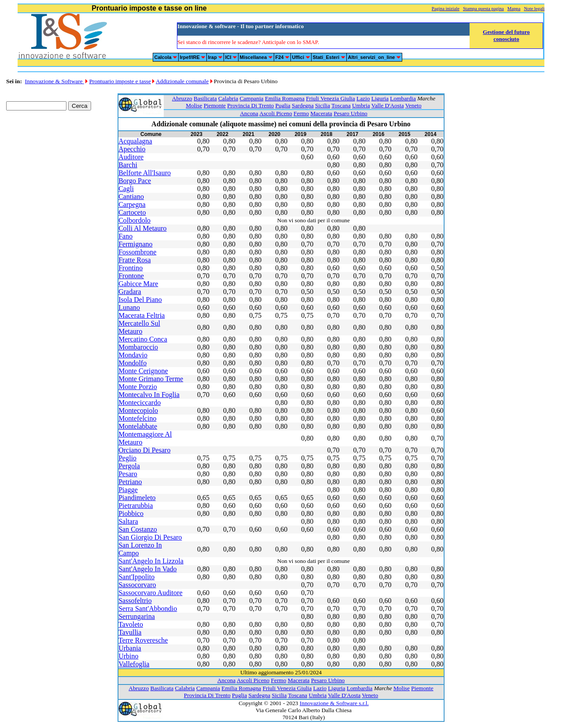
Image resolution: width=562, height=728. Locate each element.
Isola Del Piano (140, 300)
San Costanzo (138, 529)
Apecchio (132, 149)
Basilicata (205, 98)
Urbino (128, 656)
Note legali (534, 9)
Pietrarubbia (136, 506)
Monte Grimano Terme (151, 379)
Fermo (301, 113)
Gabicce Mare (138, 284)
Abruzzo (182, 98)
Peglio (127, 458)
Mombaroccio (138, 347)
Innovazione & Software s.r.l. (334, 703)
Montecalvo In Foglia (149, 395)
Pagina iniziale (446, 9)
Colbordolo (134, 220)
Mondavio (133, 355)
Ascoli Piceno (275, 113)
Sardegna (303, 105)
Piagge (128, 490)
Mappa (514, 9)
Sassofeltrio (135, 601)
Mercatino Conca (143, 339)
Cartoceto (132, 212)
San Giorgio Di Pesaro (150, 537)
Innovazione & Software (55, 81)
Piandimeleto (137, 498)
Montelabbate (138, 426)
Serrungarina (137, 616)
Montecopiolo (138, 410)
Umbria (361, 105)
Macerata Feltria (141, 315)
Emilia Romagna (285, 98)
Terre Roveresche (143, 640)
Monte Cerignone (143, 371)
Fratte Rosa (134, 260)
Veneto (413, 105)
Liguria (380, 98)
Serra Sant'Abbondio (148, 609)
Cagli (126, 189)
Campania (251, 98)
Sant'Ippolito (136, 577)
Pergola (129, 466)
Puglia (283, 105)
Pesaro (128, 474)
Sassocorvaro (137, 585)
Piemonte (215, 105)
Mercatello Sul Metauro (139, 327)
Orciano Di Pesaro (144, 450)
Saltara (128, 521)
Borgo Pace (135, 181)
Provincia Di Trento (250, 105)
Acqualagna (135, 141)
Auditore (131, 157)
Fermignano (135, 244)
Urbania (130, 648)
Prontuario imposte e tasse (120, 81)
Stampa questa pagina (483, 9)
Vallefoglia (134, 664)
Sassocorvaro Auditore (150, 593)
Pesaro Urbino (351, 113)
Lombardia (403, 98)
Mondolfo (132, 363)
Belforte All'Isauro (145, 173)
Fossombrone (137, 252)
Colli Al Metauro (142, 228)
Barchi (128, 165)
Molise (194, 105)
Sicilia (323, 105)
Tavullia (130, 632)
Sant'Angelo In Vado (147, 569)
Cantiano (131, 197)
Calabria (228, 98)
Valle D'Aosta (388, 105)
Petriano (130, 482)
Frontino (130, 268)
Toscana (341, 105)
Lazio (363, 98)
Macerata (321, 113)
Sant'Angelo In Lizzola (151, 561)
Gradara (130, 292)
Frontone (131, 276)
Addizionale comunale (182, 81)
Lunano (129, 307)
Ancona (249, 113)
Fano (125, 236)
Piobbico (131, 513)
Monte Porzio (138, 387)
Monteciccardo (140, 403)
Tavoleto (131, 624)
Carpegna (132, 204)
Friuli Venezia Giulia (331, 98)
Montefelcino (137, 418)
